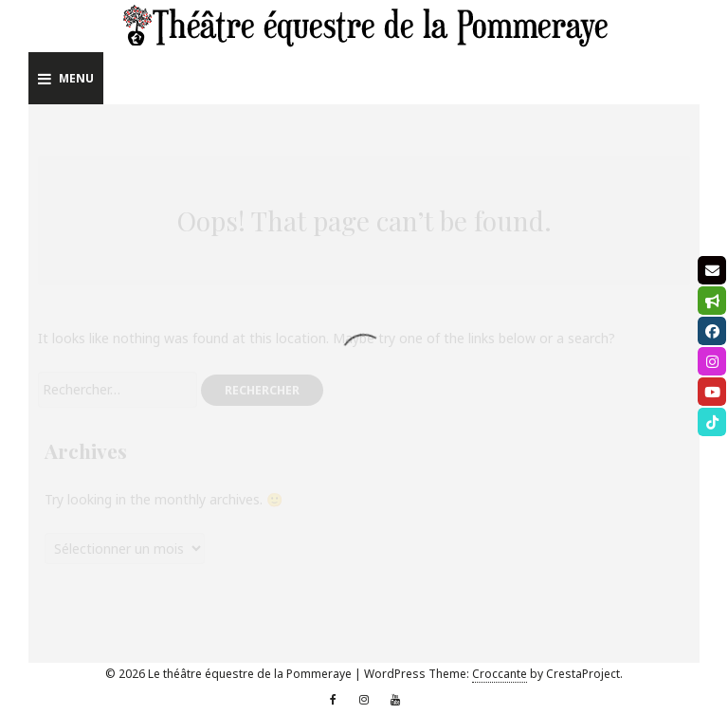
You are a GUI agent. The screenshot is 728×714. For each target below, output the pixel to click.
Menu (66, 78)
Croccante (500, 674)
